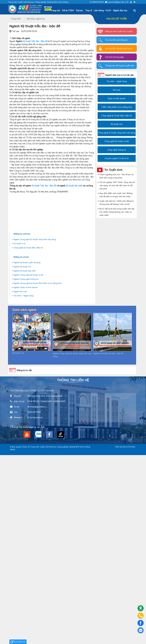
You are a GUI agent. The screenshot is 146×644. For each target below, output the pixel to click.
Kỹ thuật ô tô (20, 432)
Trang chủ (55, 10)
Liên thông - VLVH (102, 10)
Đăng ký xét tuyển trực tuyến (119, 31)
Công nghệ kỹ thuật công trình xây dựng (117, 133)
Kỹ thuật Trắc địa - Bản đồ (35, 41)
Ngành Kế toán (20, 480)
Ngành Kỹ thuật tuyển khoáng (27, 451)
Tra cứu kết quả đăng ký (116, 40)
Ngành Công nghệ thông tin (26, 468)
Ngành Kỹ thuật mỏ (22, 456)
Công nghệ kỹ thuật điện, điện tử (28, 437)
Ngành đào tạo (120, 10)
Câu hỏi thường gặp (114, 57)
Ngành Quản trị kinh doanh (26, 476)
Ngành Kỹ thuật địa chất (25, 460)
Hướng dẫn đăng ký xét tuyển (119, 48)
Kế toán (117, 90)
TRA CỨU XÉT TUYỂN (116, 19)
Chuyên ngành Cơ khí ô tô (117, 158)
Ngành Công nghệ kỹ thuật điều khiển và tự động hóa (38, 472)
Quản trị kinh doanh (117, 98)
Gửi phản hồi (18, 642)
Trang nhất (16, 19)
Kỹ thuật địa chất (74, 186)
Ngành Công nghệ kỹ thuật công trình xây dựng (35, 428)
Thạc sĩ (88, 10)
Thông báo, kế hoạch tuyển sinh (120, 66)
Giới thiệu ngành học (36, 19)
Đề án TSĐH (68, 10)
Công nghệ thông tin (117, 150)
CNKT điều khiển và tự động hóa (117, 107)
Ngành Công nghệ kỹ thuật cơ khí (28, 464)
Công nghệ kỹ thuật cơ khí (117, 141)
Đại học (80, 10)
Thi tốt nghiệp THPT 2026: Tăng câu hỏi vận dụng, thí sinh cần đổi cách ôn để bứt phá (117, 185)
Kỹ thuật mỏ (117, 124)
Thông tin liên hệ (73, 569)
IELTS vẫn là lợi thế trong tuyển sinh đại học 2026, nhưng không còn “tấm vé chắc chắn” (117, 212)
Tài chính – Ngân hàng (24, 485)
